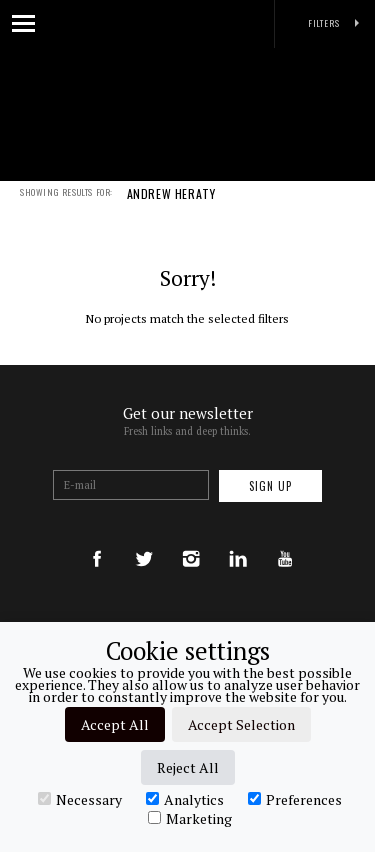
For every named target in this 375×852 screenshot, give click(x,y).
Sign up (270, 486)
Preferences (295, 799)
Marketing (190, 818)
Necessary (80, 799)
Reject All (188, 767)
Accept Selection (241, 724)
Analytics (185, 799)
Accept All (115, 724)
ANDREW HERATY (171, 207)
